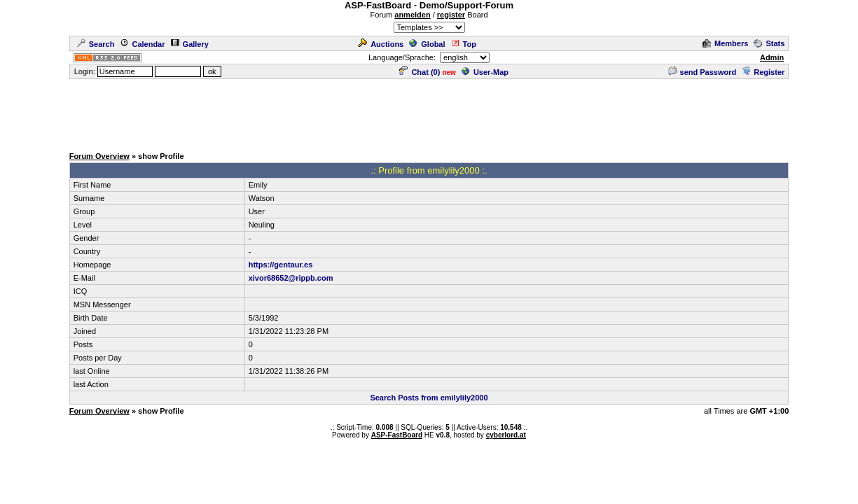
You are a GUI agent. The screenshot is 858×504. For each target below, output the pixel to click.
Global (427, 44)
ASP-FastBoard (397, 435)
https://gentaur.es (281, 265)
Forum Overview (99, 156)
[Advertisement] (429, 112)
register (451, 15)
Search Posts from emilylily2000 (429, 398)
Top (464, 44)
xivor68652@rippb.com (291, 278)
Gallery (190, 44)
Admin (772, 57)
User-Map (485, 72)
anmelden (412, 15)
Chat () (420, 72)
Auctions (381, 44)
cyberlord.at (506, 435)
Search (96, 44)
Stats (769, 43)
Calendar (142, 44)
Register (763, 72)
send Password (703, 72)
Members (725, 43)
